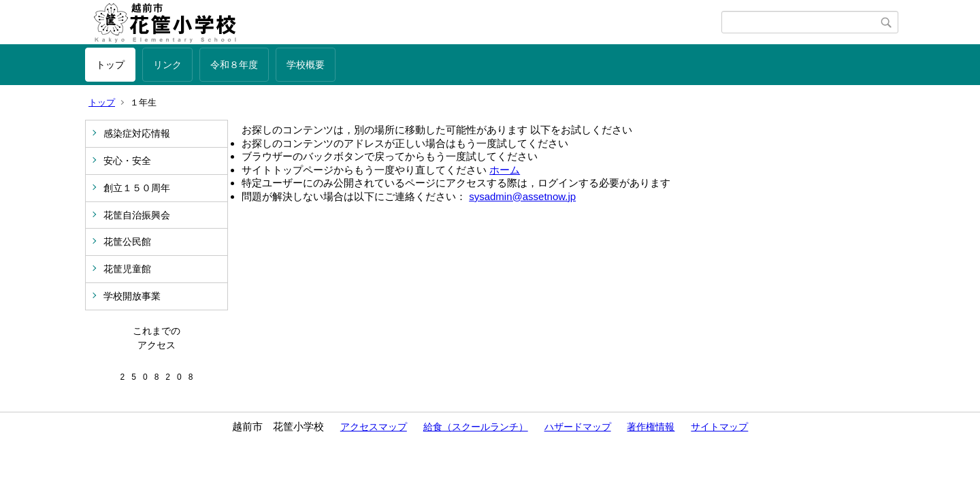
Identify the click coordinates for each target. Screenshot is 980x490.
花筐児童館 (127, 269)
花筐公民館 (127, 242)
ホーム (505, 170)
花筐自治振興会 (137, 215)
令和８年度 (234, 65)
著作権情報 (651, 427)
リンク (167, 65)
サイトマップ (719, 427)
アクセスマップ (374, 427)
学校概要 (306, 65)
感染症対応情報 (137, 133)
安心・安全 (127, 161)
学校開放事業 (132, 296)
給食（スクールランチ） (476, 427)
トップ (110, 65)
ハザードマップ (578, 427)
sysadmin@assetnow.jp (522, 196)
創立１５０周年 (137, 188)
